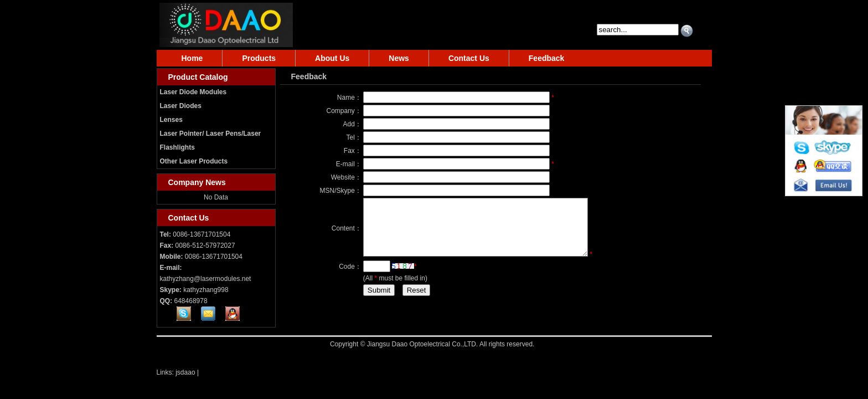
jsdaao (185, 372)
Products (259, 58)
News (399, 58)
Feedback (547, 58)
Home (192, 58)
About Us (332, 58)
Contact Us (469, 58)
